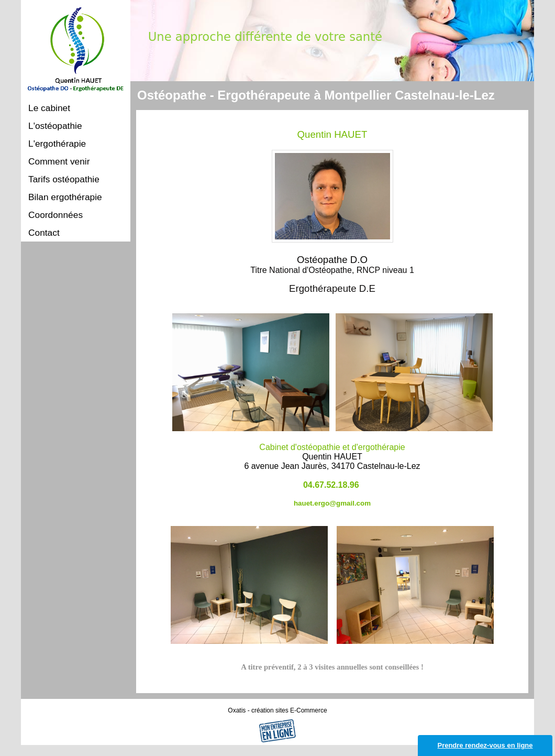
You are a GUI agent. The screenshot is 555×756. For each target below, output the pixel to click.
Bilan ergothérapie (65, 197)
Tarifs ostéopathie (64, 179)
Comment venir (59, 161)
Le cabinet (49, 108)
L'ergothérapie (57, 144)
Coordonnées (56, 215)
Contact (44, 233)
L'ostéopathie (55, 126)
